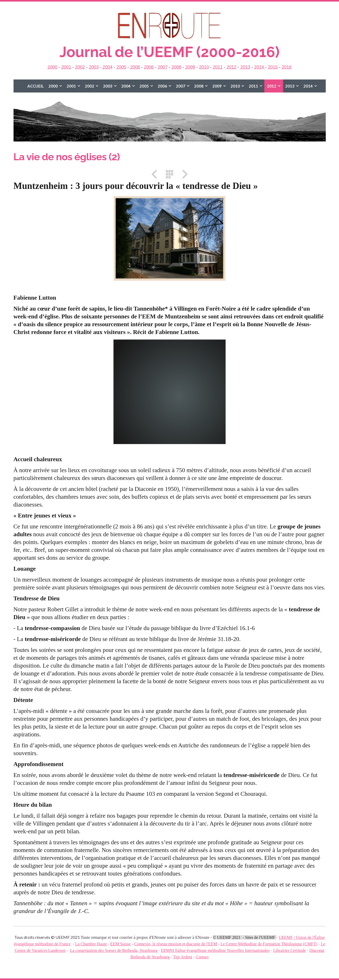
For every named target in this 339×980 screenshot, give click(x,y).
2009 (190, 67)
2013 (245, 67)
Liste (170, 174)
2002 (80, 67)
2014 (260, 67)
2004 (107, 67)
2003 (94, 67)
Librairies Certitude (290, 950)
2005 (121, 67)
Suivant (183, 174)
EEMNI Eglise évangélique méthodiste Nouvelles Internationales (215, 950)
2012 (232, 67)
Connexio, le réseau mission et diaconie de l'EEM (176, 944)
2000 (53, 67)
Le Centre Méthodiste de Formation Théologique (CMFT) (269, 944)
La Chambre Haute (92, 944)
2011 (218, 67)
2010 (204, 67)
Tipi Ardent (183, 957)
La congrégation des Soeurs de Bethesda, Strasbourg (114, 950)
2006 (135, 67)
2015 (273, 67)
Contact (202, 957)
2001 (66, 67)
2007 (163, 67)
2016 (287, 67)
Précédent (156, 174)
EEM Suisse (121, 944)
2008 (176, 67)
